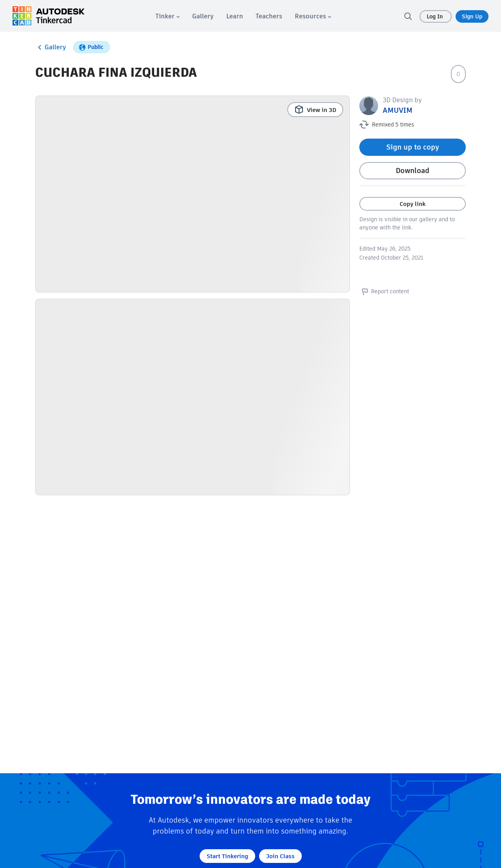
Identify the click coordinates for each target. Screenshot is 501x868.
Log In (436, 16)
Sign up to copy (413, 147)
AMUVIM (398, 110)
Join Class (280, 856)
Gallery (51, 47)
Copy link (413, 204)
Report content (384, 291)
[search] (408, 16)
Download (413, 171)
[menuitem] (168, 16)
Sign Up (472, 16)
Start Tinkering (227, 856)
